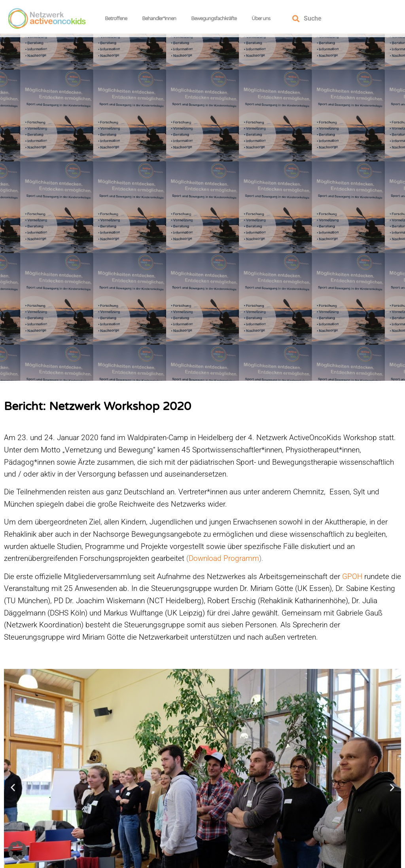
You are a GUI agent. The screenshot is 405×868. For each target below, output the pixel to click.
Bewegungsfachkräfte (216, 19)
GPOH (351, 580)
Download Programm (224, 562)
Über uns (263, 19)
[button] (13, 791)
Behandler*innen (161, 19)
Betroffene (118, 19)
